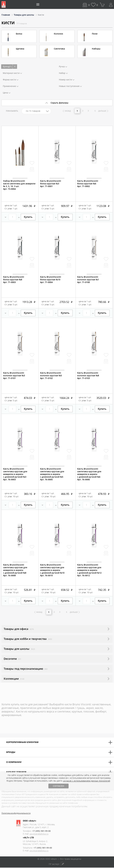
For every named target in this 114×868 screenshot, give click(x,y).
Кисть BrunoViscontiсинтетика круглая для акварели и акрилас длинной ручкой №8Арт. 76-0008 (15, 570)
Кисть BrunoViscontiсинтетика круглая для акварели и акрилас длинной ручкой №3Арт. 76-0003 (15, 474)
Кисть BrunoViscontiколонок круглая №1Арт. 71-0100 (88, 280)
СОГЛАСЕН (58, 786)
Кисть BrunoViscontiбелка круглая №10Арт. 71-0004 (51, 280)
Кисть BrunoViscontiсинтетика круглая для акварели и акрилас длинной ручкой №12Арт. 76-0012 (89, 570)
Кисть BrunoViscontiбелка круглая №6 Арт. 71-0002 (88, 184)
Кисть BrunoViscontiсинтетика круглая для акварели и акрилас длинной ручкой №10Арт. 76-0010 (52, 570)
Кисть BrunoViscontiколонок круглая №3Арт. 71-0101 (14, 376)
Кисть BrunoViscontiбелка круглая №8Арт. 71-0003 (14, 280)
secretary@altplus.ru (39, 834)
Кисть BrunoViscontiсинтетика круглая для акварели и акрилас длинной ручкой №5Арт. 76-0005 (52, 474)
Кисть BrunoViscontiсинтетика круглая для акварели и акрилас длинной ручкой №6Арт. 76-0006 (89, 474)
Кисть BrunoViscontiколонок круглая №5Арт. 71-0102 (51, 376)
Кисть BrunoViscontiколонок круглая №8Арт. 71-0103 (88, 376)
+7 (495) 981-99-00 (41, 831)
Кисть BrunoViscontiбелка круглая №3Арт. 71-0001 (51, 184)
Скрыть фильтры (59, 103)
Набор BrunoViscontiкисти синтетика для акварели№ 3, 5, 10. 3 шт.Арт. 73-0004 (19, 185)
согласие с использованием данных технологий (86, 781)
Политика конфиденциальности (16, 813)
